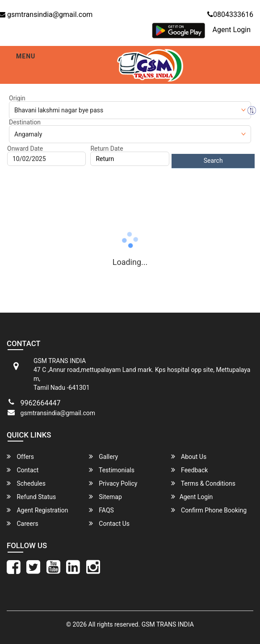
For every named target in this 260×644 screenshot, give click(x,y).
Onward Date (25, 149)
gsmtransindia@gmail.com (58, 413)
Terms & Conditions (203, 483)
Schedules (26, 483)
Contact (23, 470)
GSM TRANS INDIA (168, 624)
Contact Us (109, 523)
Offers (20, 456)
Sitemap (105, 497)
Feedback (190, 470)
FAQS (101, 510)
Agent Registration (38, 510)
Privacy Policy (113, 483)
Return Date (107, 149)
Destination (25, 122)
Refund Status (31, 497)
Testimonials (112, 470)
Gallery (103, 456)
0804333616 (230, 14)
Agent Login (232, 30)
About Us (189, 456)
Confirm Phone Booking (209, 510)
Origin (17, 98)
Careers (23, 523)
